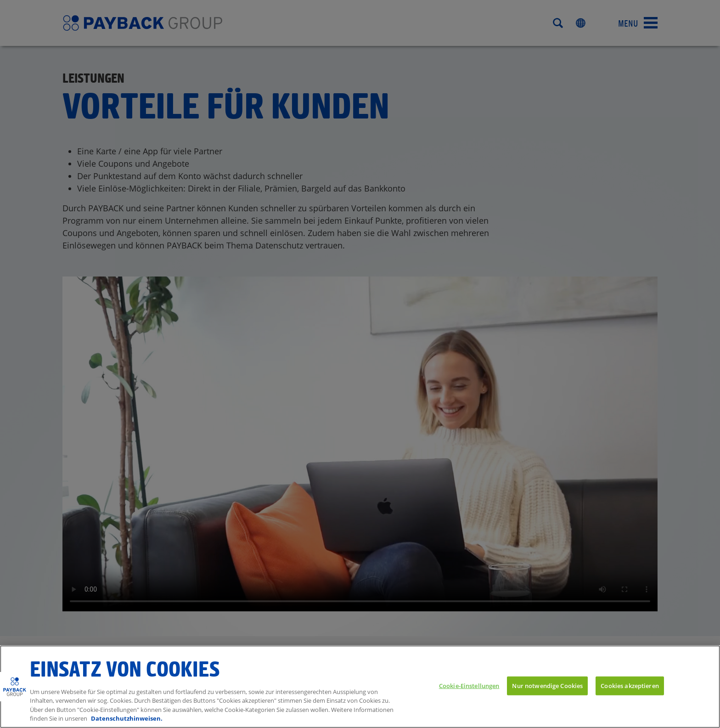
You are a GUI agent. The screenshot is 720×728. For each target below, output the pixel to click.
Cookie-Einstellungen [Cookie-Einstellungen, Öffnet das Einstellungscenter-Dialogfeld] (469, 685)
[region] (360, 687)
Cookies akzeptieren (630, 685)
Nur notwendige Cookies (547, 685)
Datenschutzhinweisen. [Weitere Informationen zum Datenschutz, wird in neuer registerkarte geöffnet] (127, 718)
